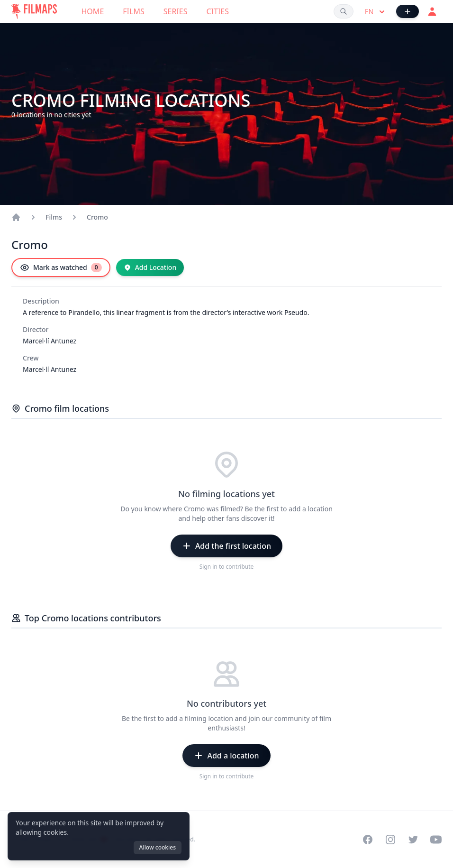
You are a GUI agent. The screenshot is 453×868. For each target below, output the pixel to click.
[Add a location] (226, 756)
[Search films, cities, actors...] (344, 11)
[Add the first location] (226, 546)
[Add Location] (150, 268)
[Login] (432, 11)
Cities (217, 11)
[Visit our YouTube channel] (436, 840)
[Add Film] (408, 11)
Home (93, 11)
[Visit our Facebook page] (368, 840)
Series (176, 11)
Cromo (97, 217)
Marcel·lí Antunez (50, 341)
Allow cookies (158, 847)
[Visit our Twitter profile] (413, 840)
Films (133, 11)
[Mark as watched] (61, 268)
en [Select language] (376, 12)
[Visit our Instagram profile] (390, 840)
